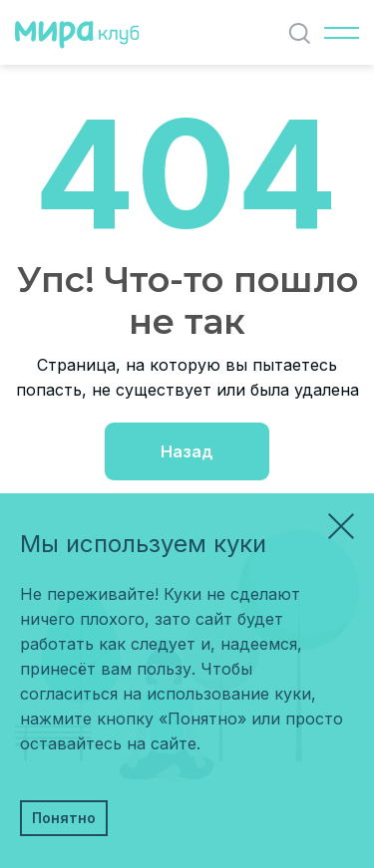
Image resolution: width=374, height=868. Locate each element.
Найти (304, 33)
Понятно (64, 818)
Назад (187, 451)
